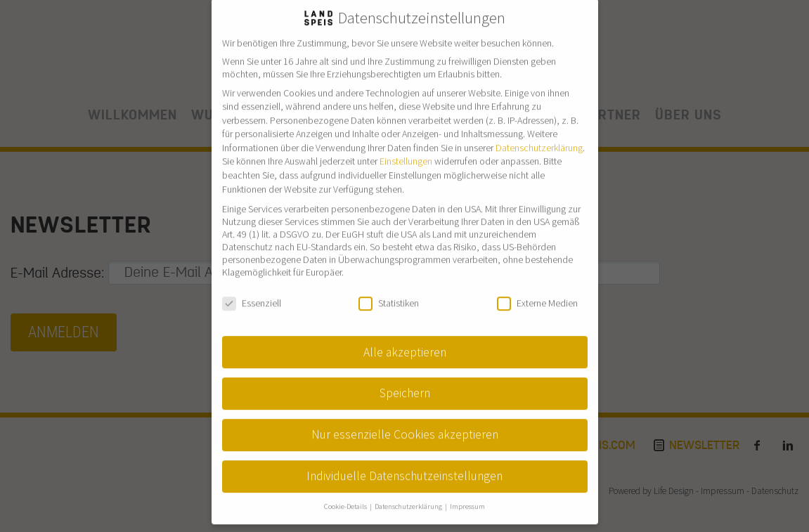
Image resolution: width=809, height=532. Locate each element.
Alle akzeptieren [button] (405, 338)
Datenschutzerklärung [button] (409, 493)
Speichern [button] (405, 379)
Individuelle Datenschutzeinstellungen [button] (404, 462)
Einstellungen (406, 148)
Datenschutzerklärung (539, 134)
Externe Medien (537, 289)
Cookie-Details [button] (346, 493)
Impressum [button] (467, 493)
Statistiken (389, 289)
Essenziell (252, 289)
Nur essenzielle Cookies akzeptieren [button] (405, 421)
